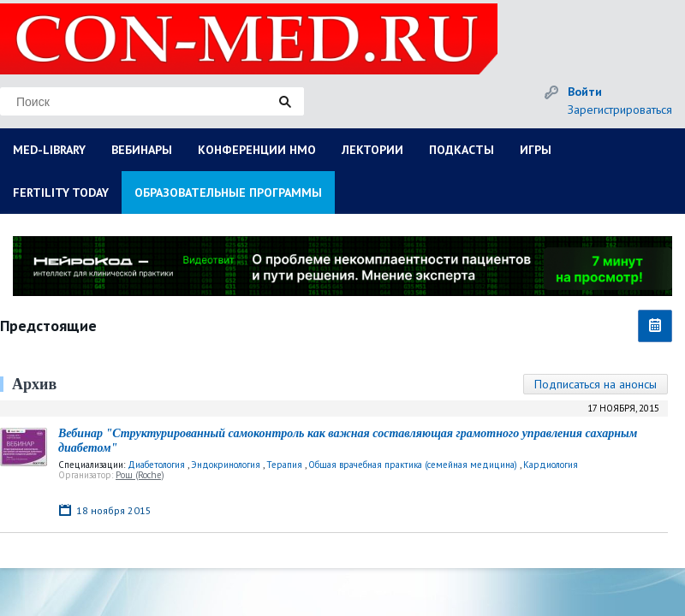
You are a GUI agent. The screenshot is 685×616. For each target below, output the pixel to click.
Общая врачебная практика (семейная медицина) (413, 465)
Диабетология (156, 465)
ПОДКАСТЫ (462, 150)
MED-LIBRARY (49, 150)
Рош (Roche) (140, 475)
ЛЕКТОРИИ (372, 150)
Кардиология (551, 465)
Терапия (284, 465)
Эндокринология (226, 465)
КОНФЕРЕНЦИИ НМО (257, 150)
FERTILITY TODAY (61, 192)
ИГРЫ (536, 150)
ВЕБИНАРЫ (142, 150)
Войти (585, 92)
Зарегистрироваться (620, 110)
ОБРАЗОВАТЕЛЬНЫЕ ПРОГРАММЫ (228, 192)
